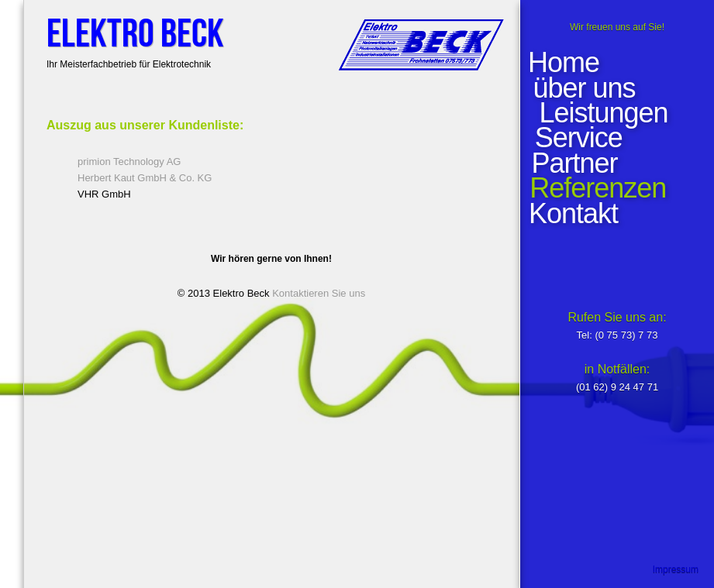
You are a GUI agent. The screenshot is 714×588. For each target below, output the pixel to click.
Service (576, 138)
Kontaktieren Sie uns (319, 293)
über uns (588, 88)
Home (564, 63)
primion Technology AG (129, 162)
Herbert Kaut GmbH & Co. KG (145, 178)
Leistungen (602, 113)
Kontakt (573, 214)
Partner (573, 163)
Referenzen (597, 188)
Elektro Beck (135, 34)
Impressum (676, 569)
